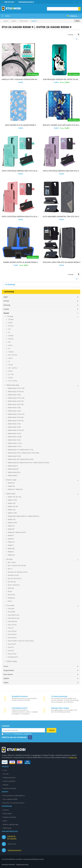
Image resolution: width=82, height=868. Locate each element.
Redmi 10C (12, 519)
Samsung (7, 305)
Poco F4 (11, 647)
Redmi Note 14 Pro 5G (16, 401)
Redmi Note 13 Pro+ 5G (16, 414)
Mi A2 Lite (11, 595)
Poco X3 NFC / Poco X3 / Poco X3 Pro (21, 641)
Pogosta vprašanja (9, 817)
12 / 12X (11, 374)
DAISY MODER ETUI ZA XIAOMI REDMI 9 (21, 125)
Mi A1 (10, 601)
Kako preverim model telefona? (14, 796)
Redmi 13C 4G (13, 506)
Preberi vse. (73, 757)
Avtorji (41, 859)
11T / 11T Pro (12, 381)
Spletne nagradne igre (11, 824)
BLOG (5, 821)
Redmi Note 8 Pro (14, 472)
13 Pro (10, 358)
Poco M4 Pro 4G (13, 618)
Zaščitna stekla (12, 661)
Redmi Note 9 (13, 466)
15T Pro (11, 326)
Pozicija (71, 35)
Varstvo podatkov (9, 781)
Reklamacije (7, 828)
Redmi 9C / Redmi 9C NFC (17, 532)
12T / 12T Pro (12, 368)
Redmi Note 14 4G (14, 411)
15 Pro (10, 323)
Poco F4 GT (12, 644)
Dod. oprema (8, 674)
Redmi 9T (11, 529)
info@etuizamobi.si (15, 850)
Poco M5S (11, 612)
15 (9, 332)
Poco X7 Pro (12, 625)
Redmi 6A (11, 548)
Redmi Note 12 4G (14, 440)
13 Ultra (11, 352)
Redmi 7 (11, 545)
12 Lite (10, 378)
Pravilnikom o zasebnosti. (23, 734)
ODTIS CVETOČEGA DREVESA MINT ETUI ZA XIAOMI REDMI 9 (25, 171)
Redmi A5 (11, 483)
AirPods (6, 301)
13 (9, 361)
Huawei (6, 309)
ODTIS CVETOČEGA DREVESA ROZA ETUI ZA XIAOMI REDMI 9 (25, 217)
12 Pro (10, 371)
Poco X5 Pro (12, 634)
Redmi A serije (11, 480)
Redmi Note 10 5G (14, 456)
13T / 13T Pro (12, 355)
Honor (6, 666)
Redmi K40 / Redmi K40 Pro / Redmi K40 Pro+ (24, 516)
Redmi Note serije (13, 385)
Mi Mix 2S (11, 598)
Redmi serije (24, 21)
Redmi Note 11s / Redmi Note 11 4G (20, 450)
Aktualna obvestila (9, 788)
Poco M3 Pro (12, 621)
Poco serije (10, 605)
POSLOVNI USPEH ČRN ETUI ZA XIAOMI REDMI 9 (62, 262)
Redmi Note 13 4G (14, 427)
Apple (6, 297)
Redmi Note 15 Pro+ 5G (16, 388)
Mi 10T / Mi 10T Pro (15, 579)
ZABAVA (6, 678)
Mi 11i (10, 569)
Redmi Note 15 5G (14, 395)
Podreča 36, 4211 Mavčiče (12, 837)
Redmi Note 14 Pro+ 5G (16, 398)
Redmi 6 (11, 552)
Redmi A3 (11, 486)
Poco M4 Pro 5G (13, 615)
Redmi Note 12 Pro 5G (16, 430)
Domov (6, 21)
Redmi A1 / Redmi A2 (15, 489)
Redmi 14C (12, 503)
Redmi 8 (11, 539)
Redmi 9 (11, 535)
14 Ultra (11, 336)
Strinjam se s (8, 734)
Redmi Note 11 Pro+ (15, 443)
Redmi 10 (11, 526)
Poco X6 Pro (12, 631)
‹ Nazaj (77, 21)
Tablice (6, 683)
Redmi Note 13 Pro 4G (16, 421)
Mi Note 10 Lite (13, 575)
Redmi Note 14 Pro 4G (16, 404)
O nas (5, 770)
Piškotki (6, 785)
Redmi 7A (11, 542)
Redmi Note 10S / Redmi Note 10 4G (20, 459)
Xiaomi (14, 21)
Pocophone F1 (13, 657)
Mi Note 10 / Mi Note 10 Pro (18, 572)
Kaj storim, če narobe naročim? (14, 803)
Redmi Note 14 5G (14, 408)
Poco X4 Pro (12, 638)
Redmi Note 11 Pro (14, 446)
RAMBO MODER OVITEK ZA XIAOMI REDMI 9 (21, 262)
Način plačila (7, 813)
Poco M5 (11, 609)
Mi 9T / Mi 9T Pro (14, 585)
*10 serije (10, 316)
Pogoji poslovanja (9, 777)
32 (77, 39)
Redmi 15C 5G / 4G (14, 497)
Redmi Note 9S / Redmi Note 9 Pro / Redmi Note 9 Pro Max (28, 463)
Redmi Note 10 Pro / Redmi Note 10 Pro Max (23, 453)
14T (9, 342)
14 (9, 348)
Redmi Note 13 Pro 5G (16, 417)
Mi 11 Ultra (12, 562)
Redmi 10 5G (12, 523)
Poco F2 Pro (12, 654)
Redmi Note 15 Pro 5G (16, 391)
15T (9, 329)
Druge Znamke (9, 670)
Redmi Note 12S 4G (15, 437)
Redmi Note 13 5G (14, 424)
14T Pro (11, 339)
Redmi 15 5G (12, 500)
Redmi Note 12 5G (14, 433)
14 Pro (10, 345)
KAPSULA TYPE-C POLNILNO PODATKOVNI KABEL (21, 79)
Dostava (6, 810)
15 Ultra (11, 319)
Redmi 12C (12, 510)
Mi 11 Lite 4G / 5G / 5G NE (17, 565)
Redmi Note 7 (13, 475)
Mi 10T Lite (12, 582)
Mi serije (9, 559)
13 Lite (10, 365)
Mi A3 (10, 591)
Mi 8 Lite (11, 588)
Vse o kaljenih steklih (10, 799)
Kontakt (6, 774)
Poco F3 (11, 651)
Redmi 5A (11, 555)
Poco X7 (11, 628)
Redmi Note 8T (13, 469)
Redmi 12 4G (12, 513)
